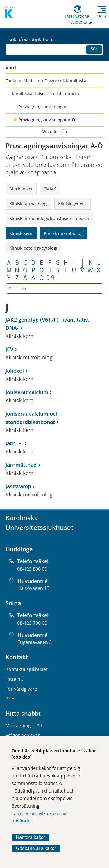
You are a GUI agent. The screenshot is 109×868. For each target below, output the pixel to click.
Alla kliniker (21, 189)
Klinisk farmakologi (28, 204)
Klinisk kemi (21, 233)
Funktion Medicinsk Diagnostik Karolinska (46, 81)
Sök (94, 49)
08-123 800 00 (32, 569)
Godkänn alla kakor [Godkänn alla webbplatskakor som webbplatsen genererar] (36, 848)
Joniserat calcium (27, 392)
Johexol (15, 371)
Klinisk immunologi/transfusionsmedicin (50, 218)
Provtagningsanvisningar (42, 107)
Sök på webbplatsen (30, 39)
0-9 (50, 278)
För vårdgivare (21, 689)
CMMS (50, 189)
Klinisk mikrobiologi (64, 233)
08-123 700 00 (32, 623)
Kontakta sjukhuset (27, 669)
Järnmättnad (21, 465)
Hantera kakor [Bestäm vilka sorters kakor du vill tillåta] (31, 837)
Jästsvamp (18, 486)
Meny (102, 16)
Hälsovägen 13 (33, 588)
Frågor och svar (23, 735)
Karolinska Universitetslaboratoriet (46, 94)
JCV (9, 349)
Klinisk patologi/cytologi (33, 248)
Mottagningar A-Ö (25, 725)
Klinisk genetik (73, 204)
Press (12, 699)
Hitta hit (14, 679)
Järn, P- (14, 443)
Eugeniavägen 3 (35, 642)
